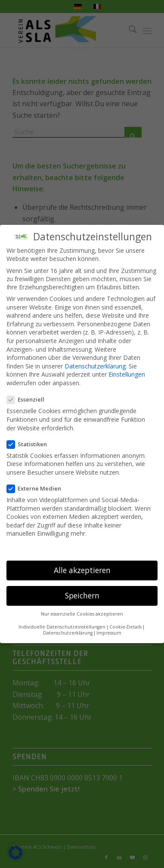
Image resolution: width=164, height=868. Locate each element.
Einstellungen (127, 374)
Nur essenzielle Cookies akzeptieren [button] (82, 614)
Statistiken (30, 444)
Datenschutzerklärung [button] (68, 633)
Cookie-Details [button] (125, 627)
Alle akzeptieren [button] (82, 570)
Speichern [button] (82, 595)
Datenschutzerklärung (95, 366)
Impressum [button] (109, 633)
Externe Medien (37, 488)
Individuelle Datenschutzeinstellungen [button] (62, 627)
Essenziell (29, 399)
